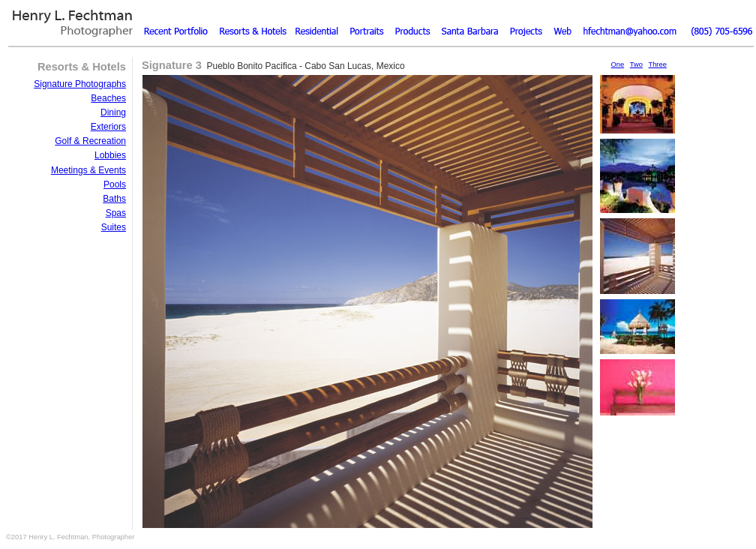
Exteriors (108, 127)
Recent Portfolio (178, 22)
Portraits (366, 22)
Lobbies (110, 155)
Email (628, 22)
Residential (317, 22)
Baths (114, 199)
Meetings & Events (88, 170)
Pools (115, 184)
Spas (116, 213)
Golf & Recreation (90, 141)
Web (561, 22)
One (618, 64)
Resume (523, 22)
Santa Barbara (467, 22)
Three (657, 64)
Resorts (253, 22)
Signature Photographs (80, 84)
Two (636, 64)
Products (411, 22)
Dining (113, 112)
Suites (114, 227)
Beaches (108, 98)
